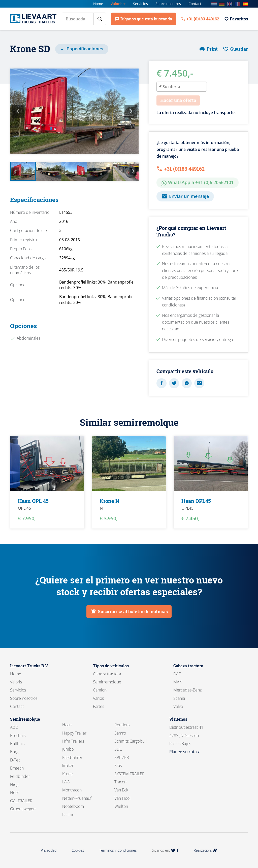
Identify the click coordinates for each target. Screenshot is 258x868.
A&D (14, 727)
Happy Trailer (74, 733)
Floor (15, 792)
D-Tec (15, 760)
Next (131, 111)
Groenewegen (23, 809)
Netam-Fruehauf (77, 798)
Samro (120, 733)
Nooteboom (73, 806)
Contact (195, 4)
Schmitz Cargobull (131, 741)
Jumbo (68, 749)
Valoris (117, 4)
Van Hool (122, 798)
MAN (178, 682)
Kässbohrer (72, 757)
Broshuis (18, 736)
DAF (177, 674)
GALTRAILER (21, 801)
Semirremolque (107, 682)
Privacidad (49, 850)
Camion (100, 690)
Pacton (68, 815)
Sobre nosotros (168, 4)
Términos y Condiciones (118, 850)
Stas (118, 766)
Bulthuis (17, 744)
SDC (118, 749)
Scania (179, 698)
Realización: (205, 850)
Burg (14, 752)
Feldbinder (20, 776)
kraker (68, 766)
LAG (66, 782)
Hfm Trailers (73, 741)
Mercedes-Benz (187, 690)
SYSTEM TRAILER (130, 774)
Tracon (120, 782)
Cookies (78, 850)
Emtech (17, 768)
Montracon (72, 790)
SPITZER (122, 757)
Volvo (178, 706)
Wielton (121, 806)
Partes (99, 706)
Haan (67, 725)
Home (98, 4)
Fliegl (15, 784)
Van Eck (121, 790)
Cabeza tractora (107, 674)
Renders (122, 725)
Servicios (140, 4)
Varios (98, 698)
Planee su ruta (185, 752)
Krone (68, 774)
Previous (18, 111)
